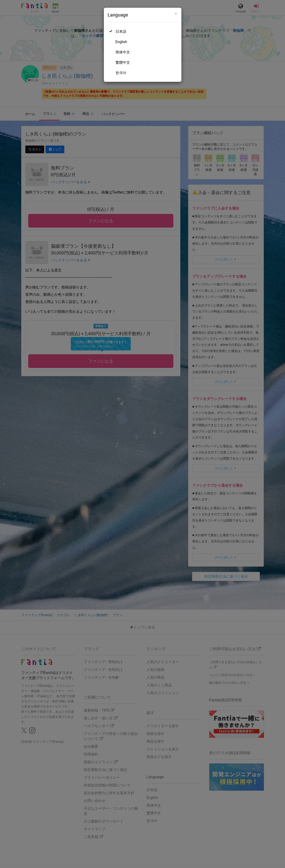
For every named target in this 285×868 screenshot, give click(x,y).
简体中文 (123, 52)
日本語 (121, 31)
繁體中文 (123, 62)
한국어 (121, 73)
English (121, 42)
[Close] (176, 14)
